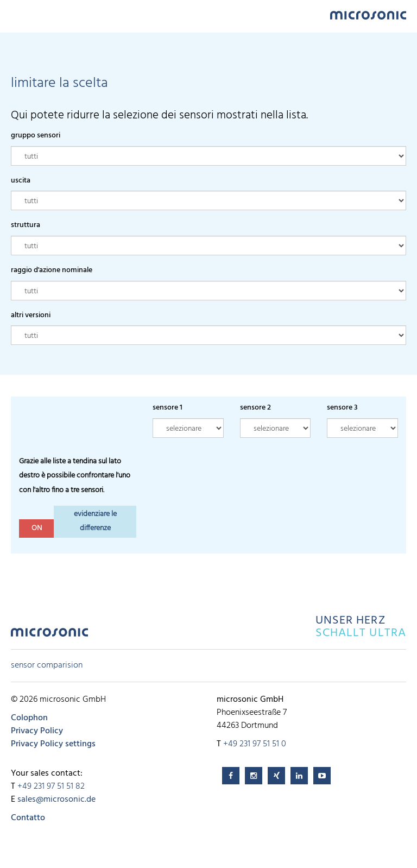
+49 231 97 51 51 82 (51, 787)
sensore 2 (255, 408)
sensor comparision (47, 665)
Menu (16, 14)
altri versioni (31, 315)
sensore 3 (342, 408)
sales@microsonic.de (56, 800)
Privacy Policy (37, 731)
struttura (26, 225)
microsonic (49, 635)
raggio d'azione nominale (52, 270)
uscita (21, 181)
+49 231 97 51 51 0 (255, 744)
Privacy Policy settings (53, 744)
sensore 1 (168, 408)
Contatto (28, 818)
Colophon (29, 718)
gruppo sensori (36, 136)
